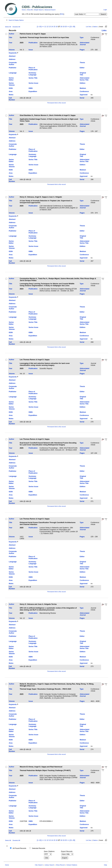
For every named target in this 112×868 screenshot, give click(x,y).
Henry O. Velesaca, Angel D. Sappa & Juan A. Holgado (41, 197)
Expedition (33, 91)
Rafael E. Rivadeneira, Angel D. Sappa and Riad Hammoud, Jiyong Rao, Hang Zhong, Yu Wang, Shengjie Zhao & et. (57, 685)
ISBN (31, 88)
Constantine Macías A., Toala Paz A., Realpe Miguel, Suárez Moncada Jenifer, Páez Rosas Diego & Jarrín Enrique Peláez (58, 279)
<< (43, 27)
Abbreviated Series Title (84, 79)
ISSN (11, 88)
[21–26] (72, 27)
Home (24, 10)
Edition (82, 83)
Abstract (12, 56)
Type (82, 37)
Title (10, 37)
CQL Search (39, 865)
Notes (11, 95)
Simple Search (39, 10)
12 (48, 27)
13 (50, 27)
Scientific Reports (46, 368)
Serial (82, 98)
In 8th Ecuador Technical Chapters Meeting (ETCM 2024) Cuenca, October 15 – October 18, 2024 (58, 290)
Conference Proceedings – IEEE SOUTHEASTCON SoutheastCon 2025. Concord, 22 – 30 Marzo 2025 (59, 449)
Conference (84, 91)
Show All (30, 10)
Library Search (49, 865)
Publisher (12, 68)
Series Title (33, 78)
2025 (21, 43)
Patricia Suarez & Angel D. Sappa (33, 34)
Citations (95, 27)
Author (11, 34)
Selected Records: (39, 848)
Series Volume (12, 84)
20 (66, 27)
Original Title (83, 74)
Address (12, 59)
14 (52, 27)
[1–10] (39, 27)
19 (64, 27)
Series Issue (33, 83)
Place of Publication (33, 69)
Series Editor (11, 79)
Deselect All (16, 27)
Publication (33, 43)
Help (106, 865)
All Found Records (19, 848)
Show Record (60, 865)
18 (61, 27)
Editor (82, 68)
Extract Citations (72, 865)
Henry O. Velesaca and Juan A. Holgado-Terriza (38, 604)
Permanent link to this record (56, 103)
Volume (12, 50)
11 (45, 27)
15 (54, 27)
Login (105, 10)
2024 (21, 289)
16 (57, 27)
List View (89, 27)
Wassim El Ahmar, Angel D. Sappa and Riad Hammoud (41, 767)
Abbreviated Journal (84, 44)
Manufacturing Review (48, 613)
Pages (82, 50)
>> (68, 27)
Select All (8, 27)
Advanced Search (50, 10)
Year (10, 43)
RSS (62, 14)
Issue (31, 50)
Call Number (12, 99)
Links (104, 30)
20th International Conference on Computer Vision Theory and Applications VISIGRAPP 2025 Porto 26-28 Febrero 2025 (59, 45)
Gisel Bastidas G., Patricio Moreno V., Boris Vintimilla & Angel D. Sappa (48, 115)
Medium (83, 88)
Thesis (82, 63)
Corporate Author (13, 63)
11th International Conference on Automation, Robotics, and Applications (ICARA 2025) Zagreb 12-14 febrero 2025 (59, 208)
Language (13, 73)
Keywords (13, 53)
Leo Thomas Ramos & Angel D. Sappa (35, 360)
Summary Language (33, 74)
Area (11, 91)
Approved (84, 95)
